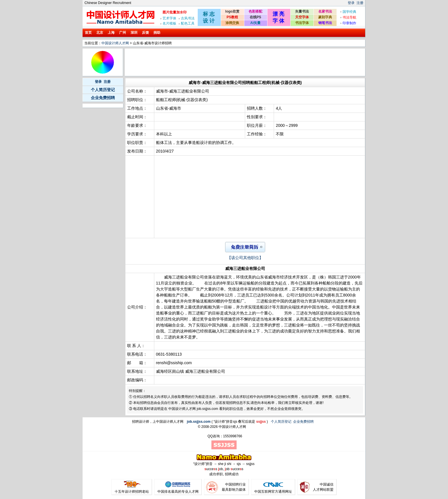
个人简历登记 (103, 90)
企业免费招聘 (103, 98)
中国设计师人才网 (115, 43)
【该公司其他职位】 (245, 258)
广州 (123, 33)
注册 (360, 3)
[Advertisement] (230, 62)
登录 (351, 3)
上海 (111, 33)
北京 (100, 33)
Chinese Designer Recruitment (108, 3)
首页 (88, 33)
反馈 (145, 33)
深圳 (134, 33)
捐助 (157, 33)
